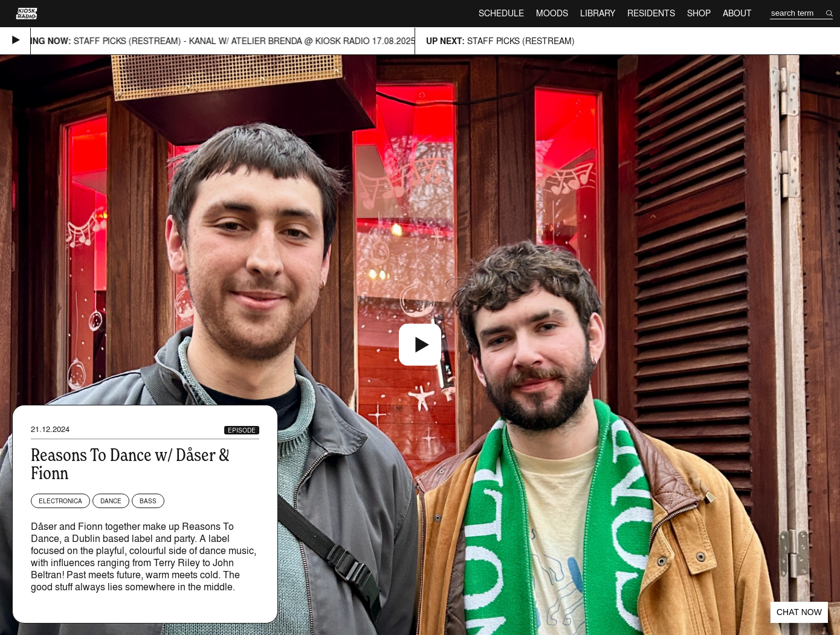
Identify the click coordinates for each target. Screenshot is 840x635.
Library (598, 13)
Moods (552, 13)
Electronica (60, 501)
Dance (111, 501)
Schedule (501, 13)
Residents (651, 13)
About (737, 13)
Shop (699, 13)
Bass (148, 501)
